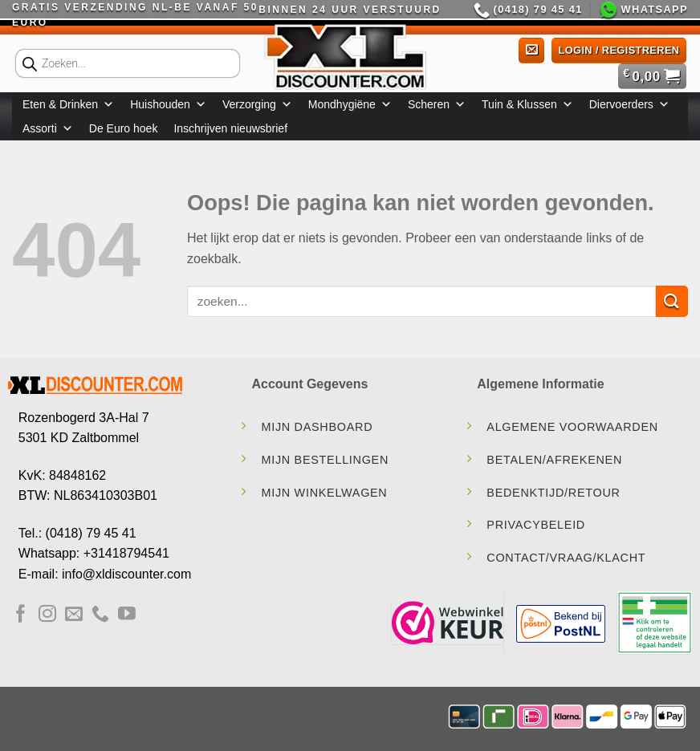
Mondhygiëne (350, 104)
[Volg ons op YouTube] (127, 615)
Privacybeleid (536, 525)
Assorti (48, 128)
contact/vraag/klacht (566, 558)
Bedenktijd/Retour (553, 493)
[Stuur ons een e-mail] (74, 615)
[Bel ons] (100, 615)
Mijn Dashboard (317, 427)
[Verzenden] (672, 301)
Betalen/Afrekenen (554, 460)
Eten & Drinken (68, 104)
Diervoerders (629, 104)
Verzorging (257, 104)
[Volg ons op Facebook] (21, 615)
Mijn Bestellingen (325, 460)
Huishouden (168, 104)
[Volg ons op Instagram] (47, 615)
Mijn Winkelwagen (324, 493)
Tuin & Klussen (527, 104)
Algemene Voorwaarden (572, 427)
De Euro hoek (124, 128)
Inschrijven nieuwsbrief (230, 128)
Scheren (437, 104)
